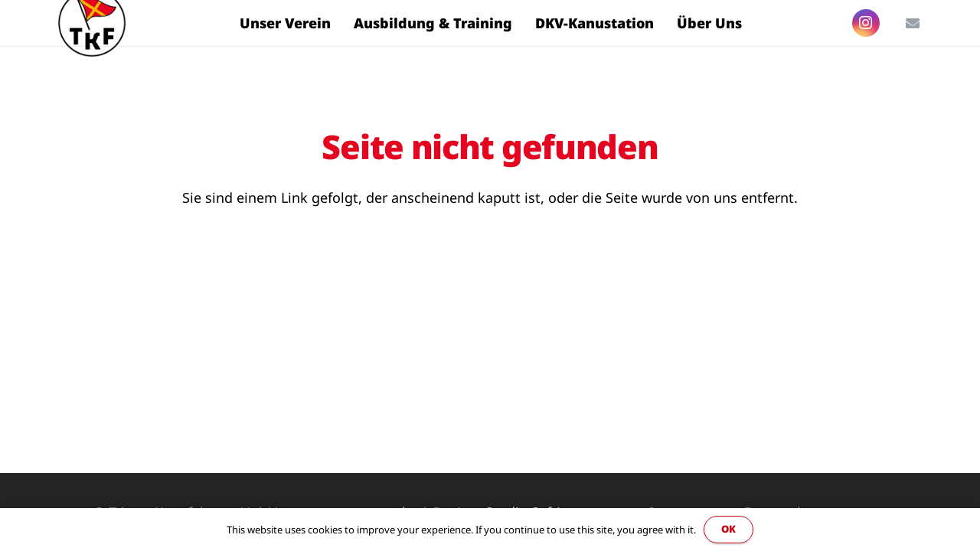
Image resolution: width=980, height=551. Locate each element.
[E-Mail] (913, 23)
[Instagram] (866, 23)
